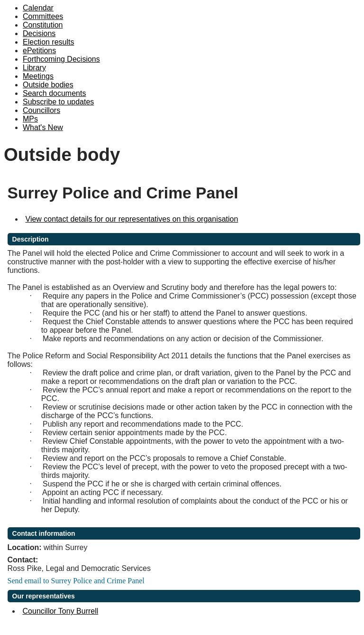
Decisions (39, 33)
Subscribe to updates (58, 102)
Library (34, 68)
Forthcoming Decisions (61, 59)
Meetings (38, 76)
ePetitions (39, 51)
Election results (49, 42)
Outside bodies (48, 85)
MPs (30, 119)
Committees (43, 16)
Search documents (54, 93)
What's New (43, 127)
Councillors (41, 110)
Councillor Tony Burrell (61, 611)
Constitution (43, 25)
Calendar (38, 8)
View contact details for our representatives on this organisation (132, 219)
